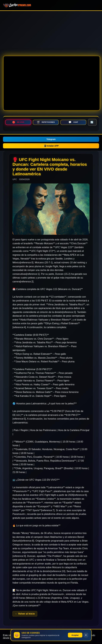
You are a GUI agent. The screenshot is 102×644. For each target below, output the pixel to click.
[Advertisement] (51, 32)
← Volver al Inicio (25, 614)
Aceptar (75, 635)
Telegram (51, 139)
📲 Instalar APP (51, 146)
